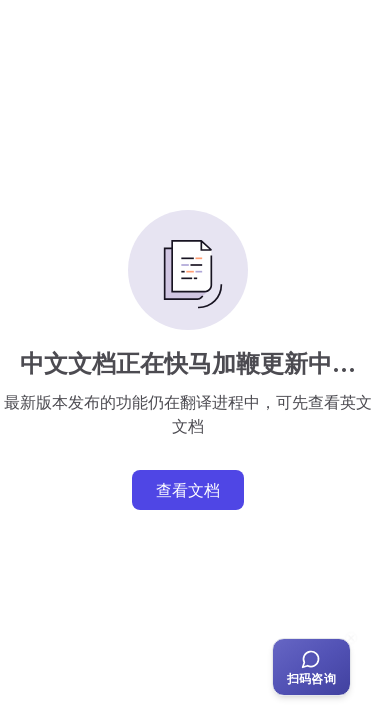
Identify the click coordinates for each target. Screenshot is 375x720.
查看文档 (188, 490)
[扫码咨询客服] (311, 667)
